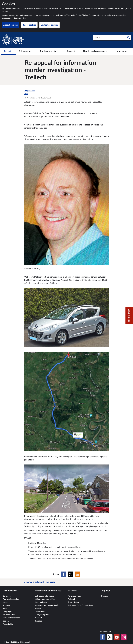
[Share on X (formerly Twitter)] (71, 574)
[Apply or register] (50, 51)
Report (38, 609)
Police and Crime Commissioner (81, 605)
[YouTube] (117, 637)
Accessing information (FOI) (47, 605)
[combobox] (112, 38)
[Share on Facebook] (64, 574)
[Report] (9, 51)
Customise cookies (49, 25)
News (26, 94)
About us (6, 605)
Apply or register (42, 615)
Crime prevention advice (45, 599)
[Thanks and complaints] (97, 51)
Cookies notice (20, 18)
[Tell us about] (26, 51)
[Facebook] (103, 637)
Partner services (74, 596)
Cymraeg (104, 596)
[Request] (72, 51)
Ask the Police (74, 602)
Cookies (6, 621)
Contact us (7, 596)
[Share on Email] (78, 574)
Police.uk (72, 599)
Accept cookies (11, 25)
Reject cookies (29, 25)
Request (39, 618)
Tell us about (40, 612)
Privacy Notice (9, 615)
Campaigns (7, 612)
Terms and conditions (11, 618)
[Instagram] (124, 637)
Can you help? (29, 91)
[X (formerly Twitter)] (110, 637)
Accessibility (8, 624)
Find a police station (11, 599)
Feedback (39, 621)
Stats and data (41, 602)
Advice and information (45, 596)
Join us (6, 602)
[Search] (129, 38)
